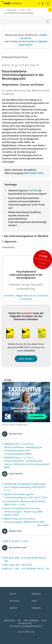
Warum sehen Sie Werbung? (15, 425)
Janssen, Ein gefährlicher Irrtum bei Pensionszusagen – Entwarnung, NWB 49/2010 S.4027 (23, 512)
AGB (19, 620)
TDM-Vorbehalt (31, 620)
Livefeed (13, 608)
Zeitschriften (12, 10)
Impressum (9, 620)
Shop (34, 601)
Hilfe (44, 620)
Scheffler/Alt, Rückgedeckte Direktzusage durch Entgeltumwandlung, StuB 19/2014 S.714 (25, 487)
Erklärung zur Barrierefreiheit (26, 626)
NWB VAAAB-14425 (33, 173)
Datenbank (14, 601)
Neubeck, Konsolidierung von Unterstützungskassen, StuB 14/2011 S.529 (26, 496)
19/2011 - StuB (25, 10)
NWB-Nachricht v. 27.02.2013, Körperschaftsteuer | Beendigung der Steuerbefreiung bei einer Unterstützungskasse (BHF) (23, 449)
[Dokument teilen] (47, 21)
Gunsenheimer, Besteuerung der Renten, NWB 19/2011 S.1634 (25, 503)
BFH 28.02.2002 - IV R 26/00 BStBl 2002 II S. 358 (25, 559)
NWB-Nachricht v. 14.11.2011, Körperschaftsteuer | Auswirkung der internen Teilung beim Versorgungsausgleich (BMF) (27, 462)
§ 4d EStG (33, 190)
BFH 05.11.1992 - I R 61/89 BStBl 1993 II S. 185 (27, 569)
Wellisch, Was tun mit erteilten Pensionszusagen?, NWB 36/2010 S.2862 (24, 520)
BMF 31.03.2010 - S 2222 (16, 541)
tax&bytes (36, 608)
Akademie (36, 594)
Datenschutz (25, 623)
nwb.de (13, 594)
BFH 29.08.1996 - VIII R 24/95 (18, 565)
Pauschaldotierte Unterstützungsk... (20, 13)
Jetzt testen (26, 359)
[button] (39, 4)
